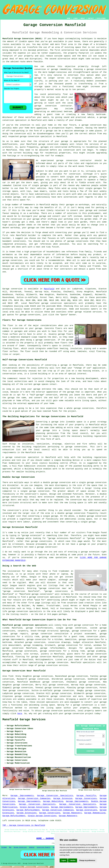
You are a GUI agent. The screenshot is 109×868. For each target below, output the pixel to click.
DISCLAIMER (101, 18)
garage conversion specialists (59, 303)
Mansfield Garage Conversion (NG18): (23, 39)
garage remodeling (61, 69)
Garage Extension (63, 798)
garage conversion (97, 69)
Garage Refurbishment (28, 810)
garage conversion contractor (53, 106)
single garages (40, 185)
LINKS (75, 18)
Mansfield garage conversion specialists (25, 625)
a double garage (11, 197)
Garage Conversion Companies (34, 798)
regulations (92, 163)
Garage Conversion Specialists (55, 796)
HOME (69, 18)
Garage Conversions (86, 798)
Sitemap (4, 847)
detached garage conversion (30, 642)
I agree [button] (64, 860)
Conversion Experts (44, 847)
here (20, 714)
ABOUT (83, 18)
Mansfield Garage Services (24, 720)
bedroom (68, 112)
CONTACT (91, 18)
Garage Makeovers (72, 813)
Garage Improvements (22, 796)
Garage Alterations (87, 810)
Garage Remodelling (95, 813)
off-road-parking (15, 131)
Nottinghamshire (44, 660)
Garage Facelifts (86, 796)
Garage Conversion (20, 847)
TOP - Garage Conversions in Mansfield (24, 825)
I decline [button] (73, 860)
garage (43, 174)
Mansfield (49, 289)
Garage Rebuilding (53, 801)
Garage (6, 289)
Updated (32, 847)
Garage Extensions (27, 813)
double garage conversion (51, 488)
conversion (96, 125)
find (11, 676)
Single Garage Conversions (34, 807)
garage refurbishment (53, 648)
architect (8, 147)
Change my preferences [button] (87, 860)
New (10, 847)
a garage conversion (82, 705)
